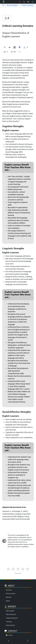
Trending (9, 622)
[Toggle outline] (5, 47)
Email (10, 635)
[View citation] (10, 47)
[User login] (33, 2)
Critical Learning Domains (28, 5)
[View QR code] (15, 47)
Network (9, 597)
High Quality (10, 611)
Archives (9, 590)
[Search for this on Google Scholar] (20, 47)
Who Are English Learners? (13, 5)
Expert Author (10, 625)
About (8, 601)
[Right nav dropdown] (20, 2)
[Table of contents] (3, 6)
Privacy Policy (11, 594)
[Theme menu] (28, 2)
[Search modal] (24, 2)
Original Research (12, 618)
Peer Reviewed (11, 614)
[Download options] (26, 47)
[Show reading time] (20, 52)
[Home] (4, 2)
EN (14, 52)
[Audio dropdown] (6, 52)
